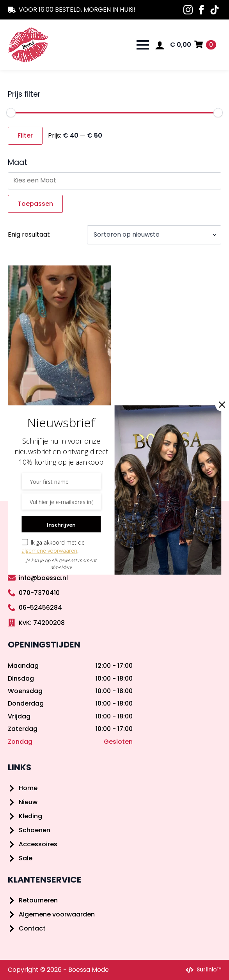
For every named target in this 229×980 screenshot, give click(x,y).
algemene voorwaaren (49, 551)
